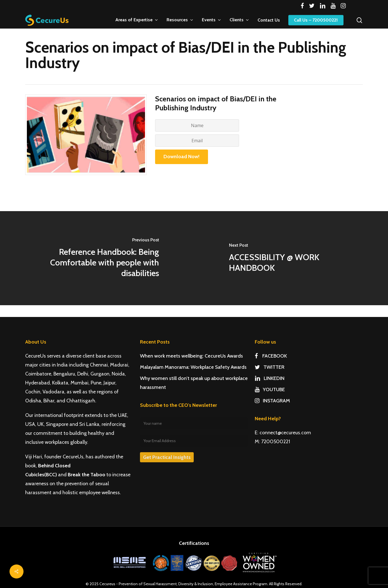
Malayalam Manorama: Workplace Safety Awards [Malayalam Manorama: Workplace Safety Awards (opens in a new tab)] (193, 367)
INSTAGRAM (272, 401)
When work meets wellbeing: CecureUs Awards (191, 356)
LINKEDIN (270, 378)
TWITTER (270, 367)
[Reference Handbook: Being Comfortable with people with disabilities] (97, 258)
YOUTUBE (270, 389)
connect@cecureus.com (285, 433)
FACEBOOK (271, 356)
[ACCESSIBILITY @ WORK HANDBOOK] (291, 258)
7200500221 (276, 442)
